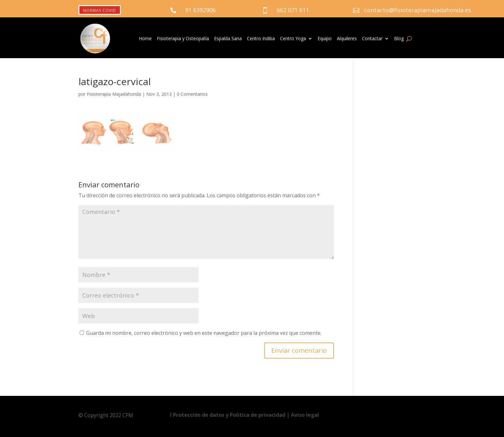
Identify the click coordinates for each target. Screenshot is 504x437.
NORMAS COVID (100, 10)
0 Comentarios (192, 94)
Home (145, 39)
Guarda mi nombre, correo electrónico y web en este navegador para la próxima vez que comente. (204, 333)
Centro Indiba (261, 39)
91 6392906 (200, 10)
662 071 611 (293, 10)
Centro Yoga (293, 39)
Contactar (372, 39)
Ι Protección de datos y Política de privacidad (228, 415)
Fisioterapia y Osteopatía (183, 39)
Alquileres (347, 39)
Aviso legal (305, 415)
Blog (399, 39)
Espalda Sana (228, 39)
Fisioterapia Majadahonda (114, 94)
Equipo (325, 39)
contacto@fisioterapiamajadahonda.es (418, 10)
